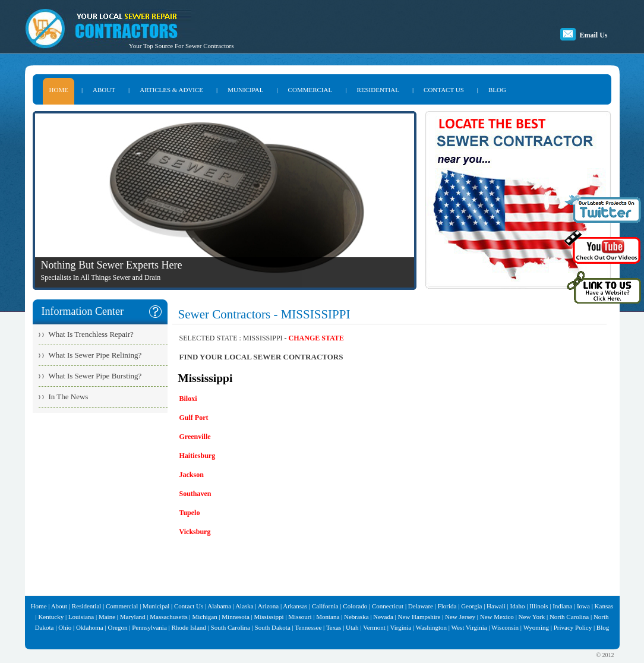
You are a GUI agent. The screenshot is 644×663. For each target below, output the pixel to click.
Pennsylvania (149, 627)
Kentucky (51, 617)
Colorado (355, 606)
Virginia (400, 627)
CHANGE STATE (316, 338)
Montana (328, 617)
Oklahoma (90, 627)
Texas (334, 627)
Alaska (244, 606)
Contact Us (189, 606)
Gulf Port (194, 418)
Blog (603, 627)
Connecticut (388, 606)
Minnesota (235, 617)
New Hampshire (419, 617)
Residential (87, 606)
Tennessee (308, 627)
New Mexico (497, 617)
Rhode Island (189, 627)
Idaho (518, 606)
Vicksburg (195, 532)
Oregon (117, 627)
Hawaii (496, 606)
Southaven (195, 494)
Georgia (471, 606)
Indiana (562, 606)
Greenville (195, 437)
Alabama (219, 606)
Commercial (122, 606)
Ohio (65, 627)
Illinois (539, 606)
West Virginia (469, 627)
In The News (69, 397)
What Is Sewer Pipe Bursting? (95, 376)
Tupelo (190, 513)
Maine (107, 617)
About (59, 606)
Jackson (192, 475)
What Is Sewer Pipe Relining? (95, 355)
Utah (352, 627)
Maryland (133, 617)
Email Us (593, 35)
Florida (447, 606)
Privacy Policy (573, 627)
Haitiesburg (198, 456)
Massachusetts (169, 617)
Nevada (383, 617)
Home (39, 606)
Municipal (156, 606)
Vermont (374, 627)
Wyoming (536, 627)
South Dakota (273, 627)
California (325, 606)
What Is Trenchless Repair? (91, 334)
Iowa (583, 606)
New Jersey (460, 617)
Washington (431, 627)
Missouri (300, 617)
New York (532, 617)
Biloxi (188, 399)
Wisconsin (505, 627)
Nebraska (356, 617)
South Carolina (231, 627)
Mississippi (269, 617)
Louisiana (81, 617)
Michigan (204, 617)
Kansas (604, 606)
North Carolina (569, 617)
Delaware (421, 606)
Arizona (268, 606)
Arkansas (295, 606)
